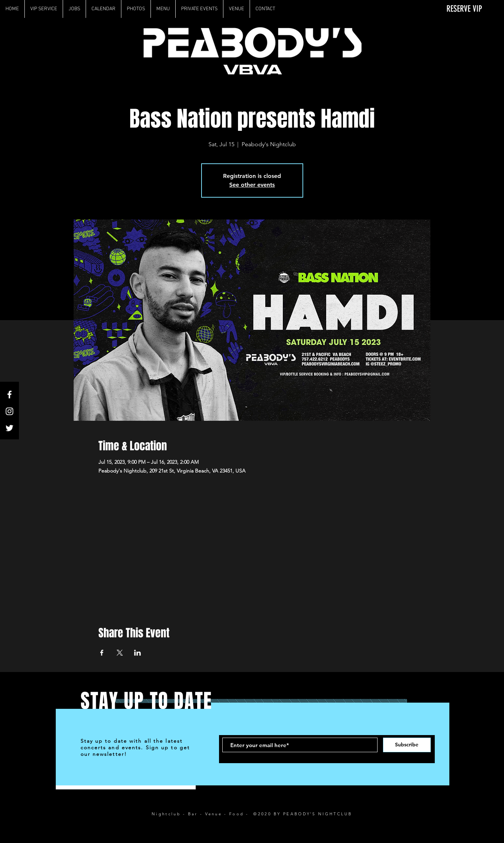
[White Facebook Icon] (9, 395)
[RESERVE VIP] (460, 9)
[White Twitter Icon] (9, 428)
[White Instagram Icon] (9, 411)
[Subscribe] (407, 745)
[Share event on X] (120, 653)
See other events (252, 185)
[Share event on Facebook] (102, 653)
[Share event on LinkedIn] (138, 653)
